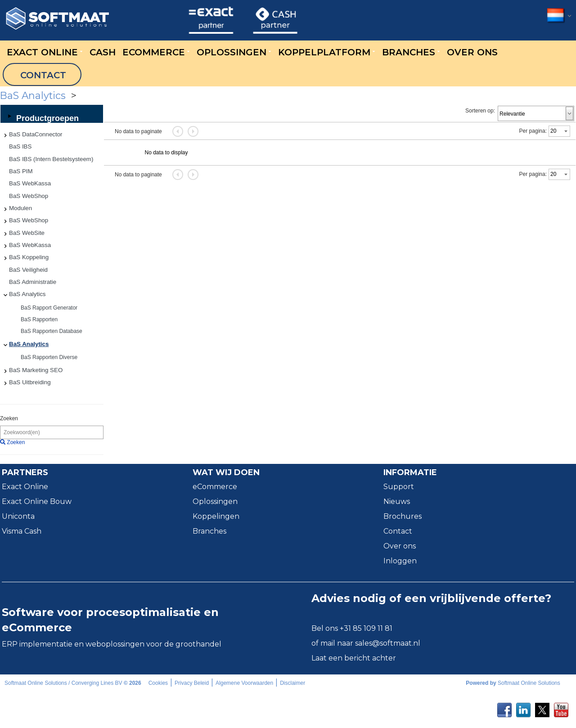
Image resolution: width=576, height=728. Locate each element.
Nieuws (397, 501)
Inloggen (400, 561)
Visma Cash (22, 531)
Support (399, 487)
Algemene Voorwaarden (244, 683)
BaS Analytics (133, 95)
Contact (398, 531)
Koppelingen (216, 516)
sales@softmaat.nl (388, 643)
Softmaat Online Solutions (529, 683)
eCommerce (215, 487)
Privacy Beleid (192, 683)
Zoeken (9, 418)
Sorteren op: (480, 111)
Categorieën (57, 95)
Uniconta (18, 516)
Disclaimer (292, 683)
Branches (209, 531)
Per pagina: (533, 131)
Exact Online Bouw (37, 501)
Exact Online (25, 487)
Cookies (158, 683)
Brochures (403, 516)
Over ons (400, 546)
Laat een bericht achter (354, 658)
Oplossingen (215, 501)
